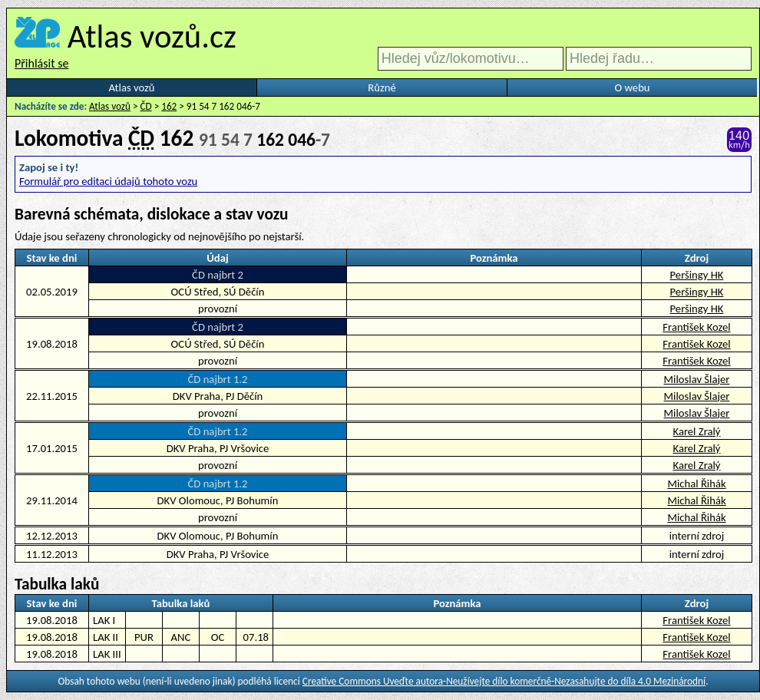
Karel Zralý (697, 431)
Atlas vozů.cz (152, 36)
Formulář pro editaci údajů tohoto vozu (108, 181)
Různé (382, 87)
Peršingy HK (697, 275)
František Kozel (696, 327)
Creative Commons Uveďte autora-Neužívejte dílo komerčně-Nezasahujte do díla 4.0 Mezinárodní (504, 681)
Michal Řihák (696, 484)
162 (169, 106)
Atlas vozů (132, 87)
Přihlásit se (41, 63)
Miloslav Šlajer (697, 379)
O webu (632, 87)
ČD (146, 106)
